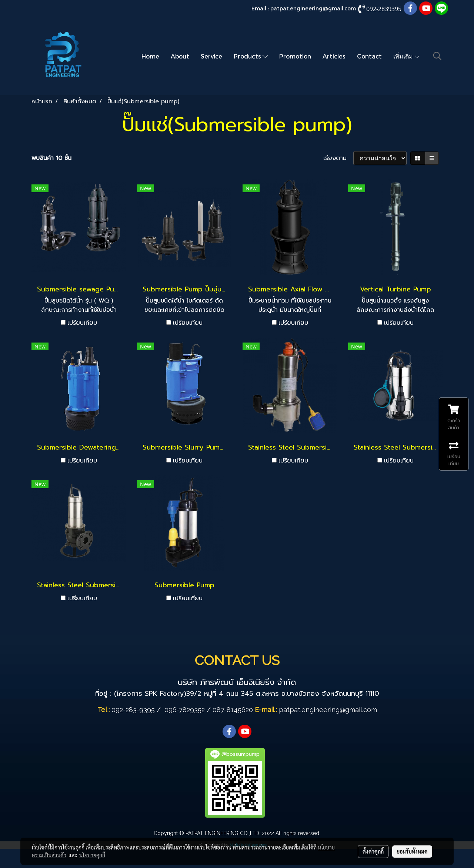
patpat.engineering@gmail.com (313, 8)
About (180, 56)
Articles (334, 56)
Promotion (295, 56)
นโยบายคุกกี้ (92, 855)
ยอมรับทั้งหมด (412, 851)
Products (251, 56)
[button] (437, 56)
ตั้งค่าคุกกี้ (373, 851)
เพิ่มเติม (407, 56)
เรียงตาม (338, 158)
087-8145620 (233, 710)
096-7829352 (185, 710)
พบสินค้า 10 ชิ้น (51, 158)
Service (211, 56)
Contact (369, 56)
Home (150, 56)
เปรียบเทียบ (82, 323)
